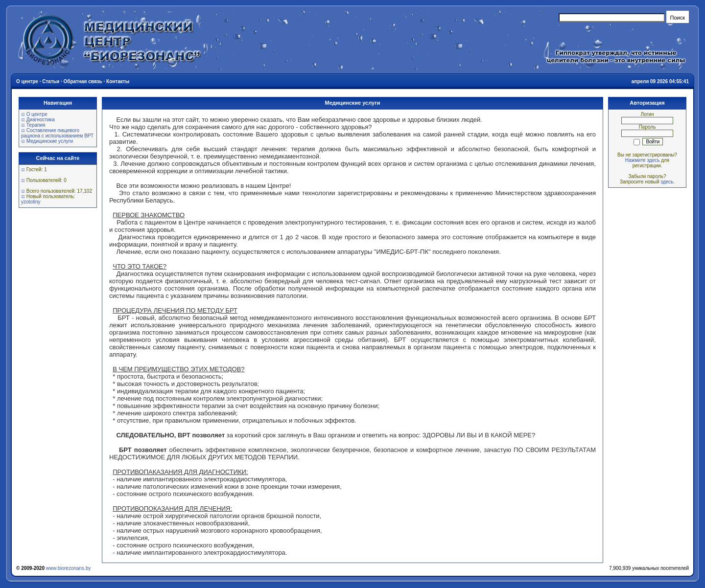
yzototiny (31, 202)
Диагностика (41, 120)
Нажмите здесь (643, 160)
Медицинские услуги (50, 141)
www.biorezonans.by (69, 568)
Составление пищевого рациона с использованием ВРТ (57, 133)
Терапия (36, 125)
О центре (37, 114)
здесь (667, 182)
